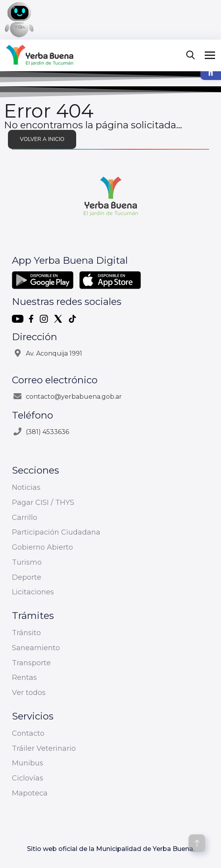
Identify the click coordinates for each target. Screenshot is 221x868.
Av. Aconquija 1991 (54, 353)
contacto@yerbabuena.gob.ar (74, 397)
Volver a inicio (42, 139)
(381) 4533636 (47, 432)
